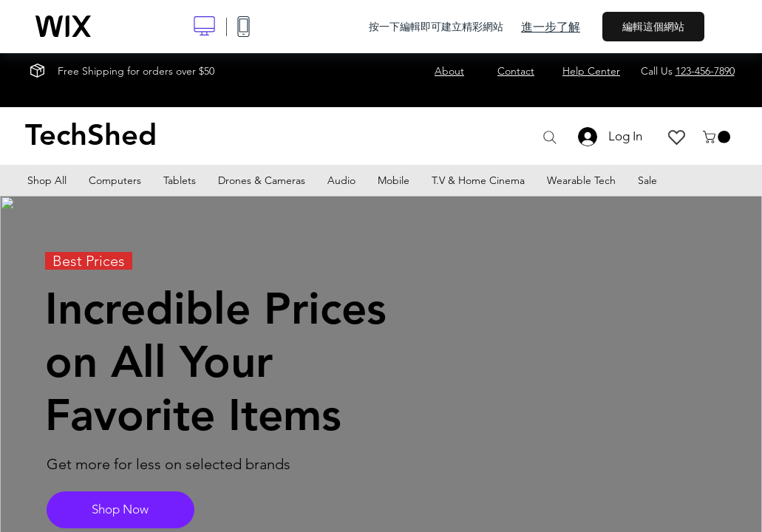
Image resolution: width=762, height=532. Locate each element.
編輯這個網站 (653, 27)
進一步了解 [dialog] (551, 27)
